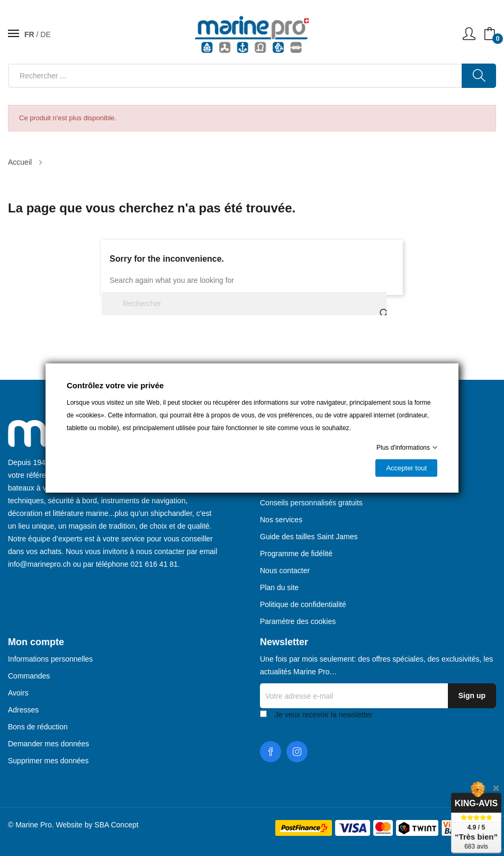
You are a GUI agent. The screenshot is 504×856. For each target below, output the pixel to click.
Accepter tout (406, 468)
